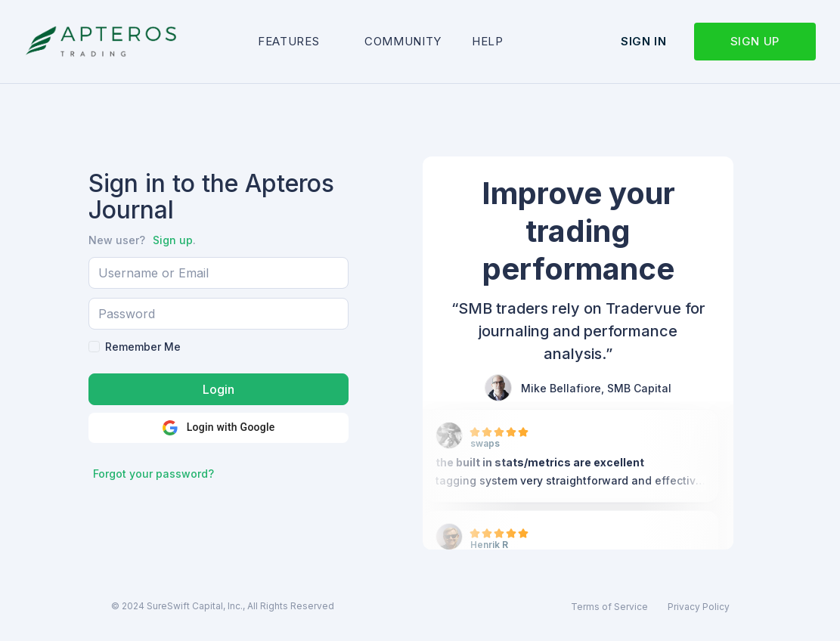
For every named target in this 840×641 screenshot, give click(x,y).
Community (403, 41)
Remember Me (143, 347)
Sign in (643, 41)
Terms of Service (609, 607)
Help (488, 41)
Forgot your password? (153, 474)
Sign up (755, 41)
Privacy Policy (699, 607)
